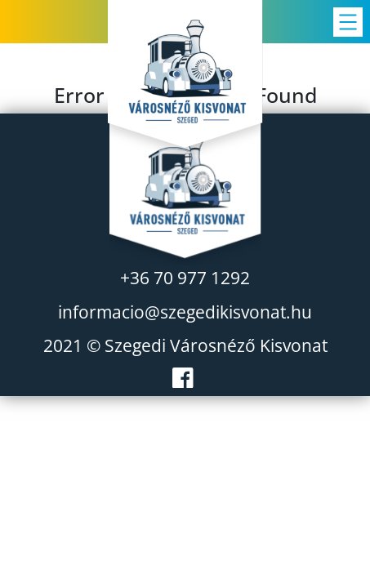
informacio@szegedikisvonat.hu (185, 312)
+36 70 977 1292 (185, 278)
